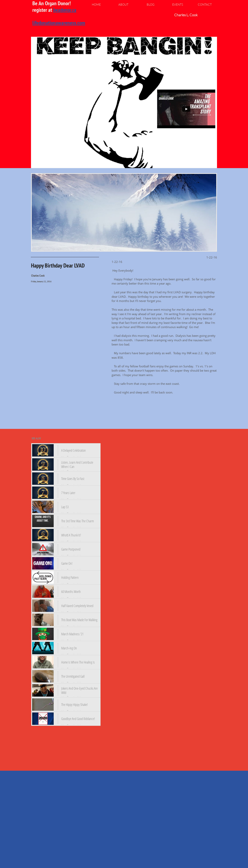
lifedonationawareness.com (59, 23)
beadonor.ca (65, 10)
